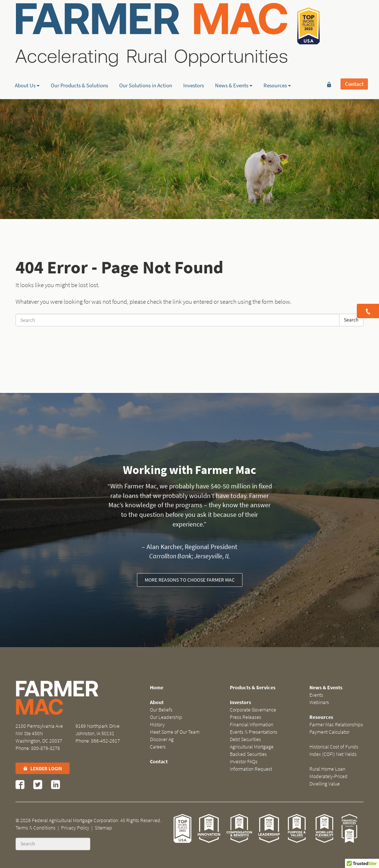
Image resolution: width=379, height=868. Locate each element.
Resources (277, 57)
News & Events (234, 57)
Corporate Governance (253, 710)
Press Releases (246, 717)
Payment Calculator (329, 732)
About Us (27, 57)
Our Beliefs (161, 710)
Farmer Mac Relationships (336, 725)
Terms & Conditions (36, 828)
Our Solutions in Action (146, 57)
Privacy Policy (75, 828)
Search (351, 320)
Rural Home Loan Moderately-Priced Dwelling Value (328, 776)
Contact (354, 17)
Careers (158, 747)
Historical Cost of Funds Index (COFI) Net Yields (334, 751)
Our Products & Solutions (79, 57)
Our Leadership (166, 717)
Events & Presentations (254, 732)
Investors (194, 57)
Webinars (319, 702)
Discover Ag (162, 739)
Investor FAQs (244, 762)
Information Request (251, 769)
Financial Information (251, 725)
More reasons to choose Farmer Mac (190, 580)
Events (316, 695)
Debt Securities (245, 739)
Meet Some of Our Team (175, 732)
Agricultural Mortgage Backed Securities (252, 751)
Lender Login (43, 769)
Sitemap (103, 828)
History (157, 725)
